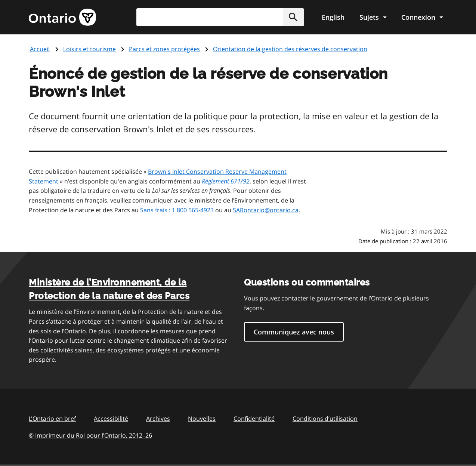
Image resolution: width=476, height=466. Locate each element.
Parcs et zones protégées (164, 49)
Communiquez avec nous (294, 332)
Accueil (40, 49)
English (333, 17)
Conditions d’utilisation (325, 419)
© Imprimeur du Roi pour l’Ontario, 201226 (90, 435)
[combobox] (220, 17)
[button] (293, 17)
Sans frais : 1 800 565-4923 (177, 210)
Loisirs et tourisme (89, 49)
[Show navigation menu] (373, 17)
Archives (158, 419)
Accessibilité (111, 419)
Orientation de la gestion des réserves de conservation (290, 49)
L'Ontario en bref (52, 419)
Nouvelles (202, 419)
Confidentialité (254, 419)
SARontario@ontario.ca (266, 210)
